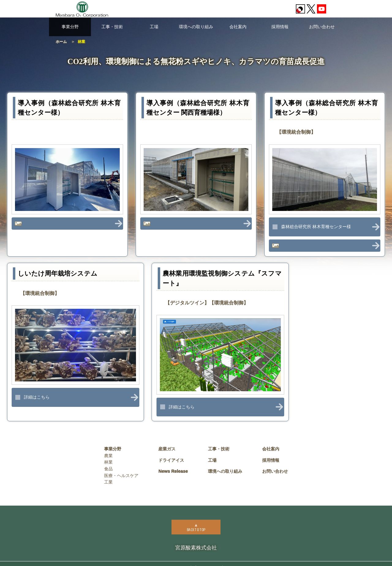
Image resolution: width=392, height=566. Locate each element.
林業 (108, 454)
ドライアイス (171, 452)
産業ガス (167, 441)
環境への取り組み (196, 27)
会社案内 (238, 27)
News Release (173, 463)
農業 (108, 448)
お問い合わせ (322, 27)
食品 (108, 461)
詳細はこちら (37, 389)
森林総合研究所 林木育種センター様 (316, 227)
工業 (108, 474)
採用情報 (280, 27)
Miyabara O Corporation (207, 560)
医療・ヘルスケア (121, 467)
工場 (154, 27)
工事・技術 (112, 27)
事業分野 (70, 27)
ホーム (61, 42)
